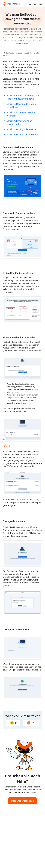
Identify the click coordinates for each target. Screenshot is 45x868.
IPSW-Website (23, 500)
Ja (13, 723)
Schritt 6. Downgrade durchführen (24, 135)
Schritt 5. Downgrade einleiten (22, 129)
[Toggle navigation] (40, 4)
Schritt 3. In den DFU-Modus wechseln (21, 114)
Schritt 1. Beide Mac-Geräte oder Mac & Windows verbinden (23, 97)
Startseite (10, 53)
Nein (31, 723)
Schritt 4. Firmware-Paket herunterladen (19, 122)
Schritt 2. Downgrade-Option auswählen (21, 106)
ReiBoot (19, 53)
